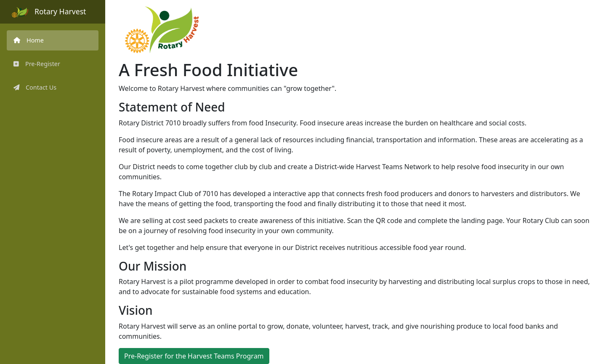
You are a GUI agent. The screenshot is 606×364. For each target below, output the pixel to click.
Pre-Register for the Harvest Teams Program (194, 356)
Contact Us (35, 87)
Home (29, 40)
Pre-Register (37, 64)
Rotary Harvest (49, 12)
